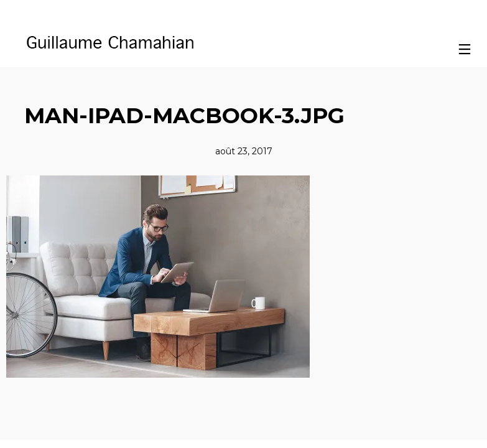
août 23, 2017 (244, 151)
